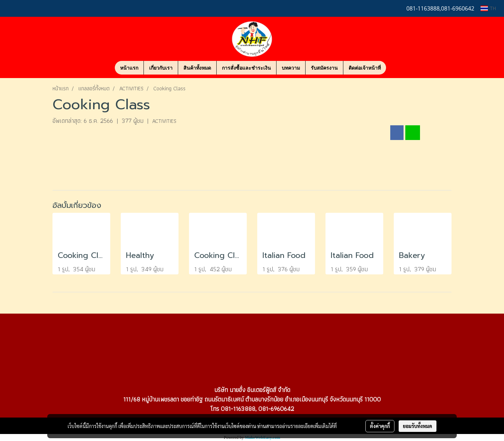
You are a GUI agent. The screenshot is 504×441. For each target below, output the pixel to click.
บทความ (291, 68)
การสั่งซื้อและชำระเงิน (246, 68)
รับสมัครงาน (324, 68)
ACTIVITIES (164, 121)
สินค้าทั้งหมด (197, 68)
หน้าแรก (129, 68)
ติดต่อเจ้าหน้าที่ (365, 68)
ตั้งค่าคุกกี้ (380, 426)
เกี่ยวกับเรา (161, 68)
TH (488, 8)
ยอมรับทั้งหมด (418, 426)
